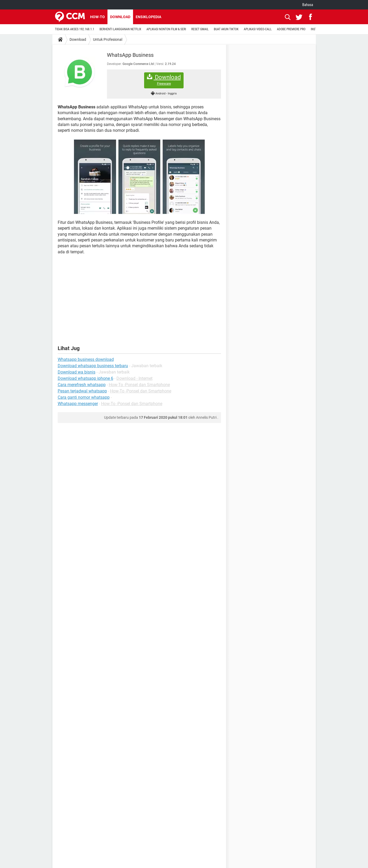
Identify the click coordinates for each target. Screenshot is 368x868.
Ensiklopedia (148, 17)
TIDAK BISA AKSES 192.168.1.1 (75, 29)
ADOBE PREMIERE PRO (291, 29)
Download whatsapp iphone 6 (85, 378)
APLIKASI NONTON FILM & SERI (166, 29)
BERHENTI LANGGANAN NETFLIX (120, 29)
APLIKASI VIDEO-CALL (258, 29)
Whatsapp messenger (78, 404)
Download (120, 17)
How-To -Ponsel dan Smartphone (139, 385)
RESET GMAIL (200, 29)
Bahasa (308, 5)
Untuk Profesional (108, 39)
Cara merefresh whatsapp (82, 385)
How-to (97, 17)
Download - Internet (134, 378)
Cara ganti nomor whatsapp (84, 397)
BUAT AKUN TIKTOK (226, 29)
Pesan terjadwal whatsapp (82, 391)
